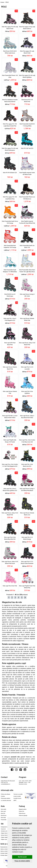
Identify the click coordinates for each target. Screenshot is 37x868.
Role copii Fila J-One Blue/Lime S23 (27, 465)
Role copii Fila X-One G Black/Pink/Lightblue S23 (10, 490)
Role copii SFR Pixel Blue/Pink (10, 344)
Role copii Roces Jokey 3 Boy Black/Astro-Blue (27, 417)
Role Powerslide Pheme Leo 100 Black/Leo (27, 198)
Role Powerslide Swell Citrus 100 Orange (10, 222)
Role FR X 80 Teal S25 (27, 148)
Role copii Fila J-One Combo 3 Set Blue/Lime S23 (27, 441)
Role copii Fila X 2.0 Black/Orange (27, 538)
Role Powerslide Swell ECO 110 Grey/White (27, 125)
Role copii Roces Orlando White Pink (27, 319)
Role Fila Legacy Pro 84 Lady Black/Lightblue (27, 76)
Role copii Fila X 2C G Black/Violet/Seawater (27, 562)
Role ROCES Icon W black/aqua (10, 295)
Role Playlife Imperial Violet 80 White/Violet (27, 174)
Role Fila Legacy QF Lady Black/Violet (27, 52)
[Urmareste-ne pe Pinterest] (21, 770)
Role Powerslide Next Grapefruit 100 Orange (10, 246)
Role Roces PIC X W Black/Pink (27, 101)
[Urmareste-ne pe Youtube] (25, 770)
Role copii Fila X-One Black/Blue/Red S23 (10, 538)
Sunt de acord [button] (22, 857)
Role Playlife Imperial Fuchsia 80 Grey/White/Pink (27, 222)
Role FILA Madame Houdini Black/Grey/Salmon (10, 101)
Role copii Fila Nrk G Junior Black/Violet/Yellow (10, 417)
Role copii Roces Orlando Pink (10, 392)
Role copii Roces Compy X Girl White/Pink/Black (27, 490)
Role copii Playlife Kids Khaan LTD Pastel (10, 441)
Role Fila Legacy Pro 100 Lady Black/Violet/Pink (10, 125)
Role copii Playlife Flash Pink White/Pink (27, 587)
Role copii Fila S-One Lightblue (27, 392)
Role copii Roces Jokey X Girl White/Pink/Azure (10, 562)
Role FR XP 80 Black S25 (10, 173)
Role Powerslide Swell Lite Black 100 (27, 246)
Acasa (2, 2)
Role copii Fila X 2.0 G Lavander (27, 368)
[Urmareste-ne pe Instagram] (16, 770)
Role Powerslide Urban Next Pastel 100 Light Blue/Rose (27, 271)
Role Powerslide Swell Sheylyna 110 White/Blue (10, 271)
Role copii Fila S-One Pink (10, 586)
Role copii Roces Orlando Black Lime (27, 514)
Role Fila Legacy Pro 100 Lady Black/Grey (10, 198)
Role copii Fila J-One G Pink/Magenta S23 (10, 319)
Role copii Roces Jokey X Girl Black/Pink (10, 514)
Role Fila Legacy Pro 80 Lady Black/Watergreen (10, 149)
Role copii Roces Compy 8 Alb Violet (27, 295)
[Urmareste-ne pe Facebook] (12, 770)
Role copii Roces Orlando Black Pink (10, 368)
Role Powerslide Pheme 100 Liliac (10, 76)
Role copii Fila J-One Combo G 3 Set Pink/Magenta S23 (10, 465)
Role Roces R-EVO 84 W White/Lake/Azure (10, 52)
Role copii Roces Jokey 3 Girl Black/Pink (27, 344)
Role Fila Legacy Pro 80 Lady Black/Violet (10, 28)
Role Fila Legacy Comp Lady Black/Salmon (27, 28)
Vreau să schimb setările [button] (22, 861)
